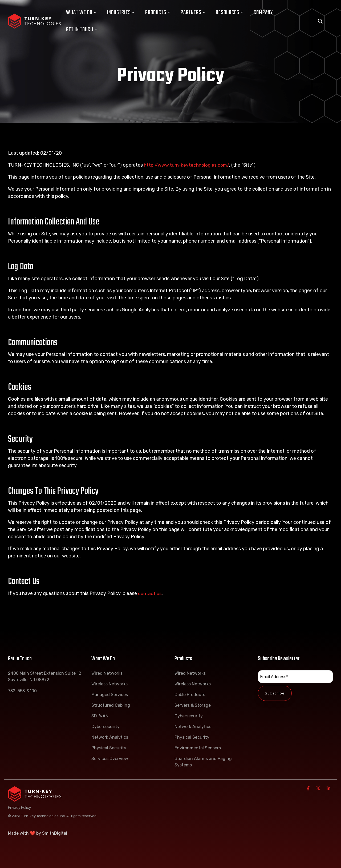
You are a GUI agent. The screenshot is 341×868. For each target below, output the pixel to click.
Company (263, 13)
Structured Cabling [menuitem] (111, 705)
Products (158, 13)
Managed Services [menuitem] (110, 695)
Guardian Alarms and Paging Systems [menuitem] (204, 762)
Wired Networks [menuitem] (107, 673)
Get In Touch (82, 30)
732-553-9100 (22, 691)
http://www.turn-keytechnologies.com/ (188, 165)
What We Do (81, 13)
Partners (193, 13)
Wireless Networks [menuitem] (109, 684)
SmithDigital (55, 833)
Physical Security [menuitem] (109, 748)
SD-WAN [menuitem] (100, 716)
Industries (121, 13)
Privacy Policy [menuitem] (19, 807)
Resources (229, 13)
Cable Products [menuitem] (190, 695)
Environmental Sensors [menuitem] (198, 748)
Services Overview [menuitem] (110, 759)
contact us (150, 593)
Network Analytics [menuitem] (110, 737)
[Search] (320, 21)
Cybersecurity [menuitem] (105, 727)
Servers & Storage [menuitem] (193, 705)
